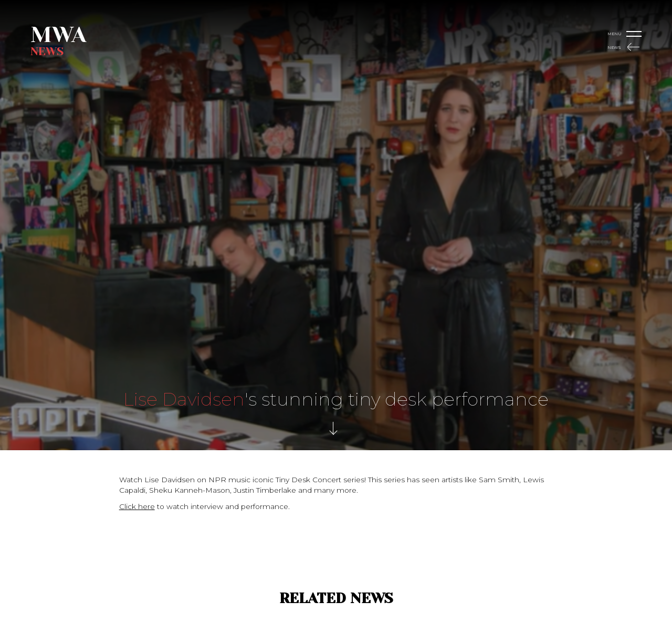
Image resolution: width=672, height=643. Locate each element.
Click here (137, 506)
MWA (58, 35)
